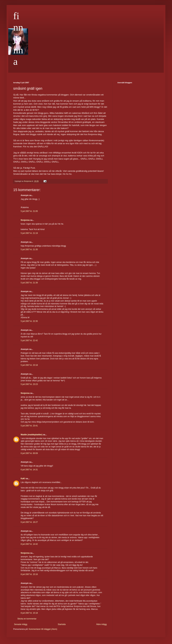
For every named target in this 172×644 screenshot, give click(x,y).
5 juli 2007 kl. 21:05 (29, 211)
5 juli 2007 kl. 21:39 (29, 283)
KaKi (23, 479)
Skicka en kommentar (27, 619)
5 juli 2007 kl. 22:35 (29, 321)
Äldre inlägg (101, 624)
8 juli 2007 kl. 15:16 (29, 574)
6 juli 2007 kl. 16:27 (29, 522)
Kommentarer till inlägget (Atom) (43, 629)
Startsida (62, 624)
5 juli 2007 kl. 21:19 (29, 233)
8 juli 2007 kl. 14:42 (29, 544)
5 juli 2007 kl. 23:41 (29, 426)
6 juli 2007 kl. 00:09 (29, 453)
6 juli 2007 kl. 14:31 (29, 470)
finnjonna (18, 39)
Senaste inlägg (21, 624)
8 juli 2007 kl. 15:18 (29, 613)
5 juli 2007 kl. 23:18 (29, 365)
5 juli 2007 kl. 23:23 (29, 384)
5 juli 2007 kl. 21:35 (29, 250)
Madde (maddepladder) (32, 435)
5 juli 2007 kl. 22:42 (29, 340)
